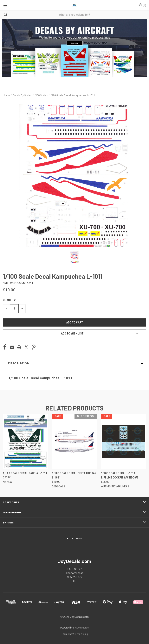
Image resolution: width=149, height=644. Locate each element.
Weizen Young (80, 634)
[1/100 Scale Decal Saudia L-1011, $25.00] (25, 441)
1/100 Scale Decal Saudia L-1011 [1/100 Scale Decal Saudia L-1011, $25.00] (25, 473)
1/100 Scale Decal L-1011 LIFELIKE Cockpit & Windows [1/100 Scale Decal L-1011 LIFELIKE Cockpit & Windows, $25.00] (120, 475)
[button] (74, 363)
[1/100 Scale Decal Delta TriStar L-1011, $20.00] (74, 441)
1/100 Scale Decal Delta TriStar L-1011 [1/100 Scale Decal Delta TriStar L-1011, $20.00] (74, 475)
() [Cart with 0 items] (143, 5)
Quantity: (9, 300)
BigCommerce (81, 628)
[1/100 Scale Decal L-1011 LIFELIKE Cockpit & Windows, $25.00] (124, 441)
